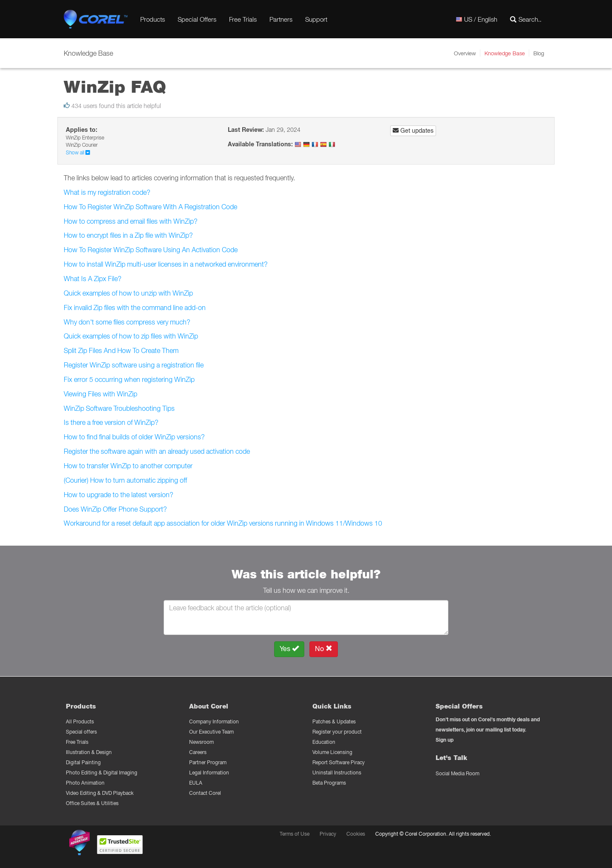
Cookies (356, 834)
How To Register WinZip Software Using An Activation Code (151, 250)
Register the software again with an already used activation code (157, 451)
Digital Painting (83, 762)
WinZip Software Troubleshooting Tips (119, 408)
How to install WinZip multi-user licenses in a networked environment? (166, 264)
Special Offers (197, 19)
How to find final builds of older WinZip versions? (134, 437)
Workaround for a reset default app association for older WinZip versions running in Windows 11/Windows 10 (223, 523)
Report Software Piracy (339, 762)
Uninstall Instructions (337, 773)
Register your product (337, 732)
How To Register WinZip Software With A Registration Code (150, 207)
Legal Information (209, 773)
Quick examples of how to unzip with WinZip (128, 293)
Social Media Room (458, 773)
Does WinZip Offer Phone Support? (115, 509)
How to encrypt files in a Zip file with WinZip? (128, 235)
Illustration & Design (89, 752)
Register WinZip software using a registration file (134, 365)
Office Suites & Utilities (92, 803)
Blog (539, 53)
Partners (281, 19)
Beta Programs (329, 783)
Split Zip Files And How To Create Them (121, 350)
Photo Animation (85, 783)
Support (316, 19)
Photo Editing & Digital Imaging (102, 773)
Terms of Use (295, 834)
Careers (198, 752)
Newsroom (201, 742)
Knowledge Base (505, 53)
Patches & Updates (334, 721)
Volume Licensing (332, 752)
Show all (78, 152)
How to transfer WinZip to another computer (128, 466)
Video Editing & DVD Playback (100, 793)
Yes (289, 649)
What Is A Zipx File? (93, 279)
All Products (80, 721)
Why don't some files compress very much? (127, 322)
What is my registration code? (107, 192)
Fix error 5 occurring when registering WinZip (129, 379)
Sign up (445, 740)
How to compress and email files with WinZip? (131, 221)
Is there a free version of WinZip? (111, 422)
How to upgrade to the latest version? (119, 495)
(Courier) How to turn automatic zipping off (125, 480)
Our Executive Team (211, 732)
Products (153, 19)
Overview (465, 53)
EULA (196, 783)
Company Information (214, 721)
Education (324, 742)
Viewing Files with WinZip (101, 394)
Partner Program (208, 762)
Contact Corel (205, 793)
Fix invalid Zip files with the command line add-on (135, 307)
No (324, 649)
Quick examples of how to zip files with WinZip (131, 336)
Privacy (328, 834)
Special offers (81, 732)
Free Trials (243, 19)
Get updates (413, 131)
